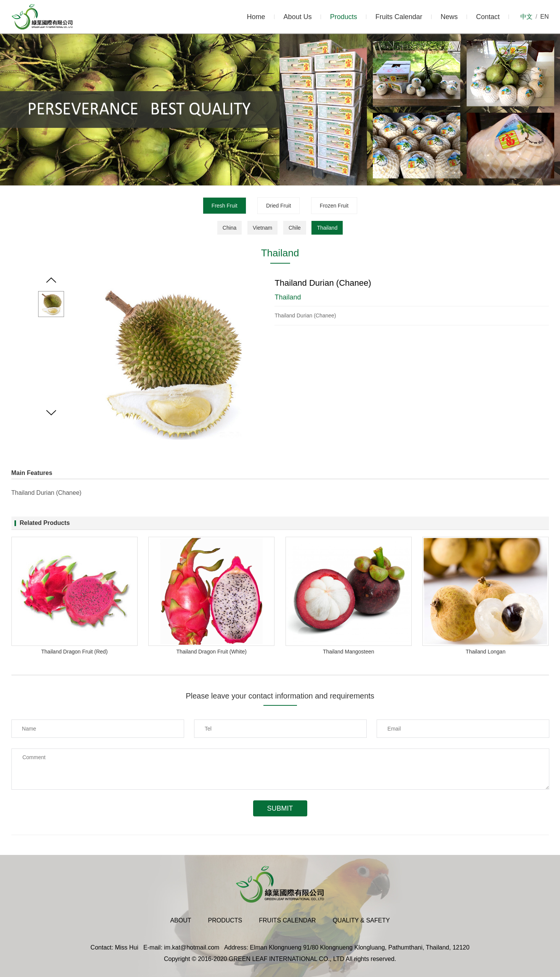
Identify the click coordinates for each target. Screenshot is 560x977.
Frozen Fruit (334, 206)
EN (544, 17)
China (230, 228)
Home (256, 17)
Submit (280, 808)
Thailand (327, 228)
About (181, 920)
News (449, 17)
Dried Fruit (278, 206)
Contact (488, 17)
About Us (298, 17)
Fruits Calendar (399, 17)
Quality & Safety (361, 920)
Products (344, 17)
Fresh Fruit (225, 206)
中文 (526, 17)
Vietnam (262, 228)
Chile (295, 228)
